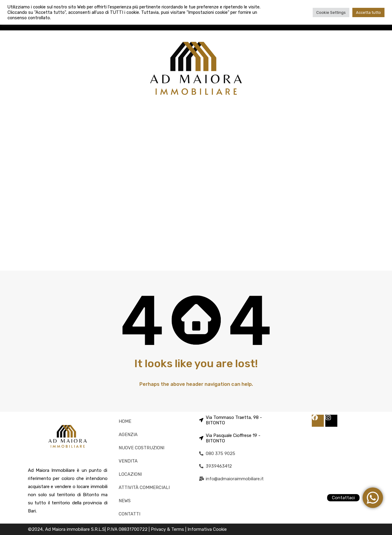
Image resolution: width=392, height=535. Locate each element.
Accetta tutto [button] (368, 12)
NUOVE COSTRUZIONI (141, 448)
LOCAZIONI (130, 474)
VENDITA (128, 461)
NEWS (125, 501)
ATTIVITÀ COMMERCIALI (144, 487)
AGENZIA (128, 435)
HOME (125, 421)
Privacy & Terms (168, 529)
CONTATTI (129, 514)
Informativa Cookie (207, 529)
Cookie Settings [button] (331, 12)
